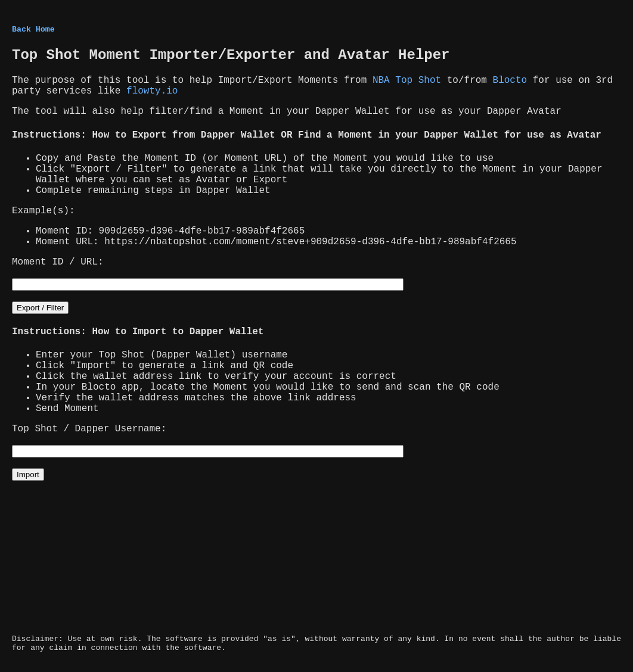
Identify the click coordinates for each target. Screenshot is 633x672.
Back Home (33, 29)
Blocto (510, 80)
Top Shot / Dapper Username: (89, 429)
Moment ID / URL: (58, 262)
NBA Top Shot (407, 80)
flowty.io (152, 91)
